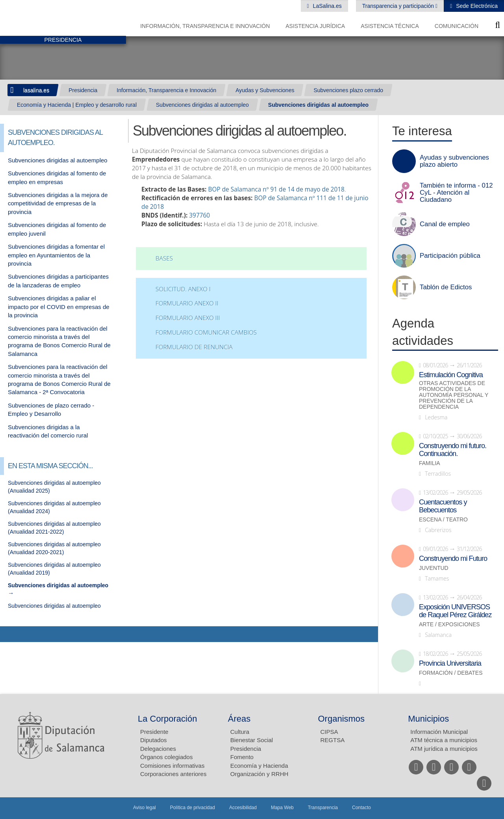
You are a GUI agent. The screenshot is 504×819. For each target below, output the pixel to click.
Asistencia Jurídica (315, 26)
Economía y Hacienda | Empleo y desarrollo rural (77, 105)
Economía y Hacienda (259, 766)
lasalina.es (36, 90)
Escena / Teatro (443, 520)
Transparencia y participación (399, 6)
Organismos (342, 719)
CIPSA (329, 732)
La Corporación (167, 719)
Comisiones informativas (172, 766)
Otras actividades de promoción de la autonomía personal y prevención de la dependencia (454, 395)
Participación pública (450, 256)
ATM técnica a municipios (444, 740)
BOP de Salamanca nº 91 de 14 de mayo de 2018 (276, 189)
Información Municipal (439, 732)
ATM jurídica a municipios (444, 749)
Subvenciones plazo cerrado (348, 90)
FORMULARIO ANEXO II (187, 303)
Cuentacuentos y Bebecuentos (443, 506)
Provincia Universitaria (450, 663)
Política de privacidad (193, 808)
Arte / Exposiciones (449, 624)
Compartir (10, 634)
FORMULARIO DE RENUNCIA (194, 347)
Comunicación (457, 26)
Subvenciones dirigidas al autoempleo (202, 105)
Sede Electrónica (476, 6)
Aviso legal (145, 808)
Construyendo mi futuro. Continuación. (453, 450)
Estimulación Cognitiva (451, 375)
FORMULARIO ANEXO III (188, 318)
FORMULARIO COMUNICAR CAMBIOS (206, 332)
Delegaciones (158, 749)
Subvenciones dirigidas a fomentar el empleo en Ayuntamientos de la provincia (56, 255)
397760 (199, 215)
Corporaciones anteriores (173, 774)
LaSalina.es (327, 6)
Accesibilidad (243, 808)
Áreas (239, 719)
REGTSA (333, 740)
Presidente (154, 732)
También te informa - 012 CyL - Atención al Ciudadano (456, 193)
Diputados (154, 740)
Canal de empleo (445, 224)
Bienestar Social (252, 740)
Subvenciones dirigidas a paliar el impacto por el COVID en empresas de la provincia (59, 307)
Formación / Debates (451, 673)
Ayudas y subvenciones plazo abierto (454, 161)
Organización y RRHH (259, 774)
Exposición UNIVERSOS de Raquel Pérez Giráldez (455, 611)
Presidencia (83, 90)
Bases (164, 258)
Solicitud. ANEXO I (183, 289)
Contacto (361, 808)
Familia (430, 463)
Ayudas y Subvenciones (265, 90)
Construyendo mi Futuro (453, 558)
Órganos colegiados (166, 757)
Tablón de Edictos (446, 287)
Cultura (240, 732)
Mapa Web (282, 808)
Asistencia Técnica (390, 26)
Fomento (242, 757)
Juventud (434, 568)
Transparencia (323, 808)
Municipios (428, 719)
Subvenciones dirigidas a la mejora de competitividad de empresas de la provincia (58, 203)
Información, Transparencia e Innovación (205, 26)
